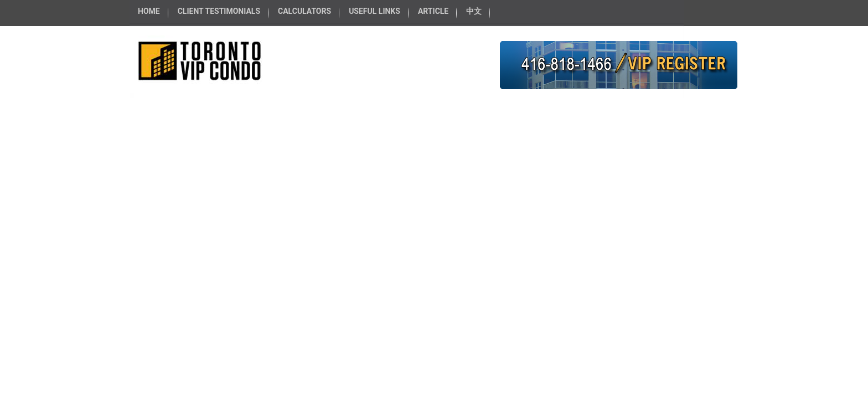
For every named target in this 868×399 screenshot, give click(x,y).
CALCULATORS (304, 11)
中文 (474, 11)
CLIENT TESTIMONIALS (219, 11)
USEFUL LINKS (374, 11)
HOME (149, 11)
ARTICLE (433, 11)
